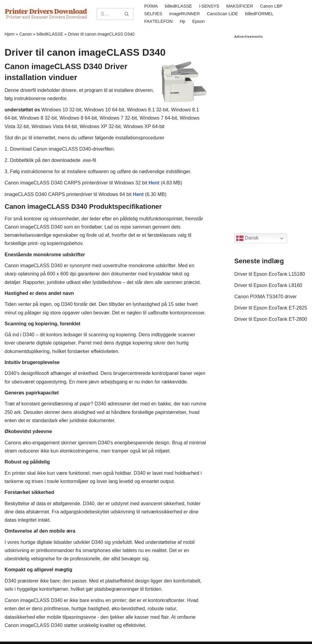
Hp (183, 21)
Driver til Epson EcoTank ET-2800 (271, 319)
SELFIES (153, 14)
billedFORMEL (259, 14)
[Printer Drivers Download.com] (46, 14)
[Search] (108, 14)
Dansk (247, 238)
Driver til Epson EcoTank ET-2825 (271, 308)
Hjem (10, 34)
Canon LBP (271, 6)
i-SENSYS (209, 6)
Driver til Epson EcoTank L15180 (270, 274)
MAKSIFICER (240, 6)
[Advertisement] (271, 130)
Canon (25, 34)
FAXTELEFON (158, 21)
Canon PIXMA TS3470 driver (266, 297)
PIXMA (151, 6)
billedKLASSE (179, 6)
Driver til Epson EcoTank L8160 (268, 285)
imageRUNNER (184, 14)
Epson (199, 21)
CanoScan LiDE (222, 14)
